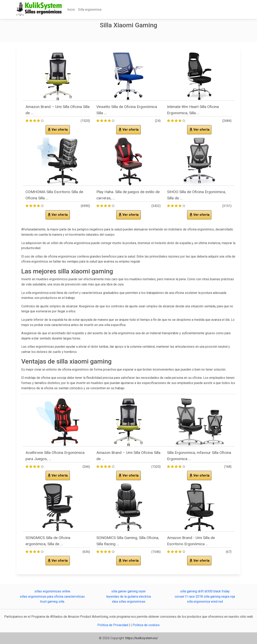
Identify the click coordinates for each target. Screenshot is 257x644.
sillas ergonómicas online (52, 591)
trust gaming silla (52, 602)
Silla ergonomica (90, 10)
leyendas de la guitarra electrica (128, 597)
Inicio (71, 10)
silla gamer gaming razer (128, 591)
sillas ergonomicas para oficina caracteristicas (52, 597)
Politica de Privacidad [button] (113, 625)
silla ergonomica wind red (205, 602)
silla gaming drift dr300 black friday (205, 591)
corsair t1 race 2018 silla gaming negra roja (205, 597)
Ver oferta (58, 130)
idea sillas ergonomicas (129, 602)
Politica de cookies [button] (146, 625)
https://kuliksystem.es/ (142, 638)
